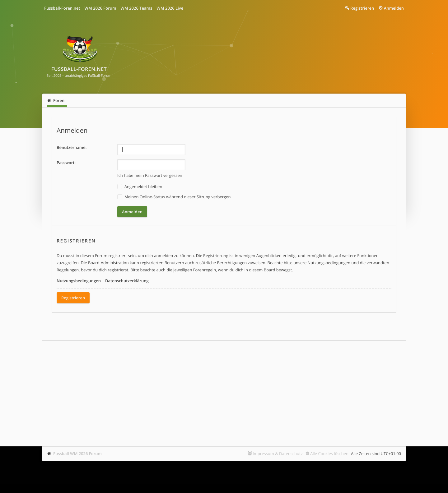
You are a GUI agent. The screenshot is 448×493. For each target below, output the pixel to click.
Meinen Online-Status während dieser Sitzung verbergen (174, 197)
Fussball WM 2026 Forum (77, 454)
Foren (59, 100)
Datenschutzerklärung (127, 281)
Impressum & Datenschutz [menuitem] (278, 454)
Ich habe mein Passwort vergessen (150, 175)
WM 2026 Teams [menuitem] (136, 8)
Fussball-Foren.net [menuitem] (62, 8)
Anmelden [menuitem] (394, 8)
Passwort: (66, 163)
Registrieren (73, 298)
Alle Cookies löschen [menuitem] (329, 454)
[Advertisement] (224, 394)
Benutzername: (72, 147)
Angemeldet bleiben (140, 187)
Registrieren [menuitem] (362, 8)
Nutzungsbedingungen (79, 281)
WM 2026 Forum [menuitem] (100, 8)
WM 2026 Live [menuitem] (170, 8)
